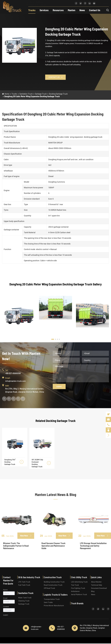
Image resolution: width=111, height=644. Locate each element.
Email (5, 598)
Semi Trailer (48, 602)
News (82, 10)
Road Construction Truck (53, 585)
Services (44, 10)
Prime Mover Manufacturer (54, 606)
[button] (53, 339)
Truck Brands (77, 603)
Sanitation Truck (26, 94)
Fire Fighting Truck (78, 588)
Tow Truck (75, 585)
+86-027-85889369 (37, 2)
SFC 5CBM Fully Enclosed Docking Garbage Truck (37, 463)
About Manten (96, 582)
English (103, 3)
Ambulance (75, 591)
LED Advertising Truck (79, 582)
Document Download (99, 588)
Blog (93, 591)
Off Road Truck (49, 588)
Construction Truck (53, 577)
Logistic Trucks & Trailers (56, 595)
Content (6, 607)
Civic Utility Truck (79, 577)
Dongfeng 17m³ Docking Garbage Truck (10, 462)
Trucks (32, 10)
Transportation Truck (52, 599)
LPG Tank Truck (24, 582)
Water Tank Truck (25, 598)
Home (7, 94)
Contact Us (95, 10)
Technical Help (97, 585)
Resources (58, 10)
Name (5, 590)
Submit (59, 386)
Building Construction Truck (54, 582)
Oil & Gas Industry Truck (29, 577)
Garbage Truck (41, 94)
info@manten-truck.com (39, 5)
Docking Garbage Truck (58, 94)
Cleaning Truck (24, 601)
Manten (72, 10)
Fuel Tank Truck (24, 585)
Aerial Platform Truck (79, 595)
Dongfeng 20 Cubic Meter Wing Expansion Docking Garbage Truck (32, 96)
